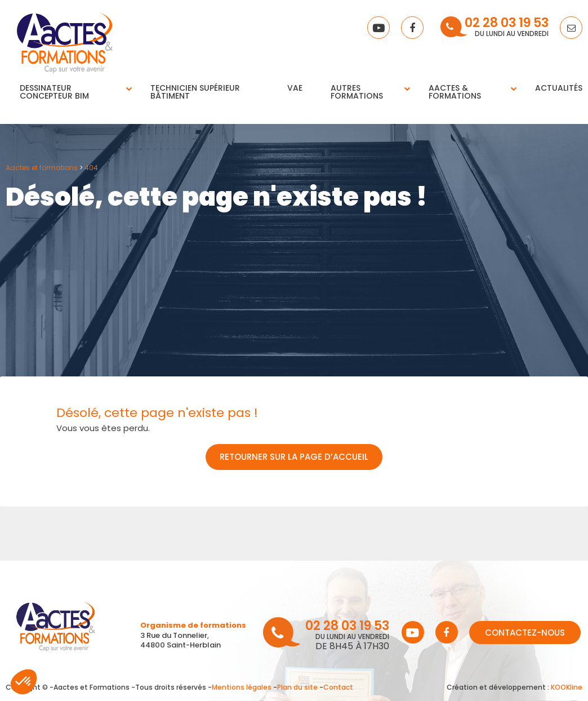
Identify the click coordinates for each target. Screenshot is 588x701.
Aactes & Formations (455, 92)
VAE (295, 88)
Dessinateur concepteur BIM (54, 92)
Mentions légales (242, 687)
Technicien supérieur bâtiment (195, 92)
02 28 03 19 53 (507, 24)
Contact (338, 687)
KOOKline (567, 687)
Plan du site (297, 687)
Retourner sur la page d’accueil (294, 457)
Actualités (559, 88)
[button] (24, 682)
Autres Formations (357, 92)
